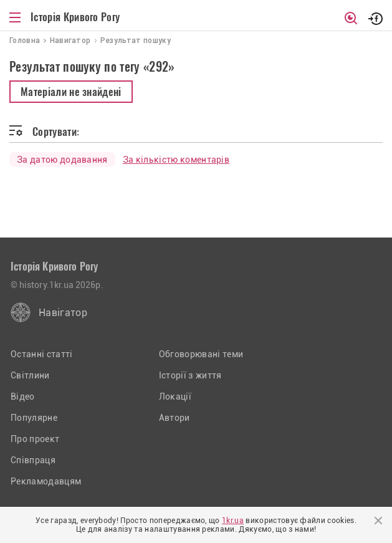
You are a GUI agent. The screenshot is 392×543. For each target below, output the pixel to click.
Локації (175, 396)
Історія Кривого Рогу (75, 17)
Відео (23, 396)
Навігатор (63, 313)
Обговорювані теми (201, 354)
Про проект (35, 439)
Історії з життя (190, 375)
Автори (174, 418)
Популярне (34, 418)
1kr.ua (233, 521)
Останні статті (41, 354)
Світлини (30, 375)
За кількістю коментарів (176, 160)
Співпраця (33, 460)
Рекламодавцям (46, 481)
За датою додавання (62, 160)
